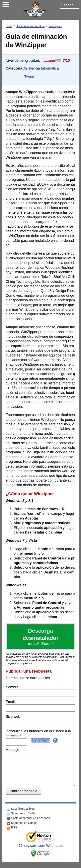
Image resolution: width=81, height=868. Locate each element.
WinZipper (55, 26)
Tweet (29, 77)
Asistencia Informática (31, 26)
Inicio (9, 26)
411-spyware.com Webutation (40, 852)
